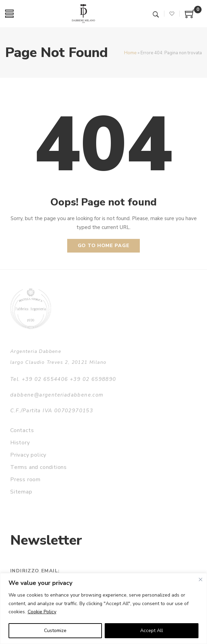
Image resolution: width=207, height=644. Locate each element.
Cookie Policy (42, 612)
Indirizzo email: (35, 571)
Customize (55, 631)
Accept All (152, 631)
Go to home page (104, 246)
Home (130, 53)
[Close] (201, 579)
